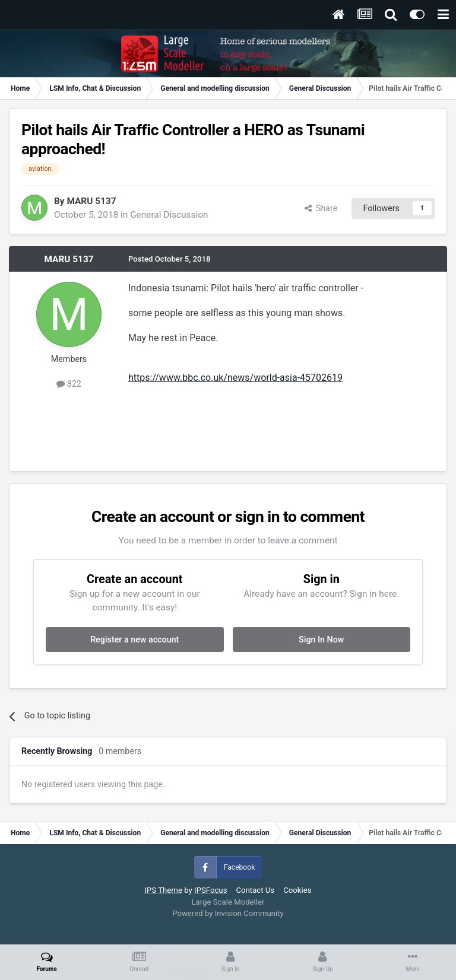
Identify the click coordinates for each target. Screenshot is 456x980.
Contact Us (255, 890)
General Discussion (169, 215)
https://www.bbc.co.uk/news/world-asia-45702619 (235, 378)
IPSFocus (210, 890)
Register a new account (134, 639)
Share (321, 208)
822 (69, 384)
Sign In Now (321, 639)
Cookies (297, 890)
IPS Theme (163, 890)
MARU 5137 (91, 201)
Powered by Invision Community (228, 913)
